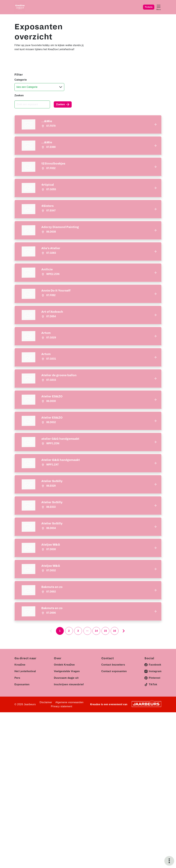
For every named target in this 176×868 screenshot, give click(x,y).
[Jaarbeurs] (146, 782)
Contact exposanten (114, 749)
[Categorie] (39, 87)
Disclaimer (46, 780)
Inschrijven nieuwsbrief (69, 762)
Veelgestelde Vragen (67, 749)
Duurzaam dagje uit (66, 756)
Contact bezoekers (113, 743)
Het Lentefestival (25, 749)
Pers (17, 756)
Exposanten (22, 762)
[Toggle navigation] (159, 7)
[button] (88, 124)
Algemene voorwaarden (70, 780)
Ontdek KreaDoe (64, 743)
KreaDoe (20, 743)
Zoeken (19, 95)
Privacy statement (62, 784)
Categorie (21, 80)
